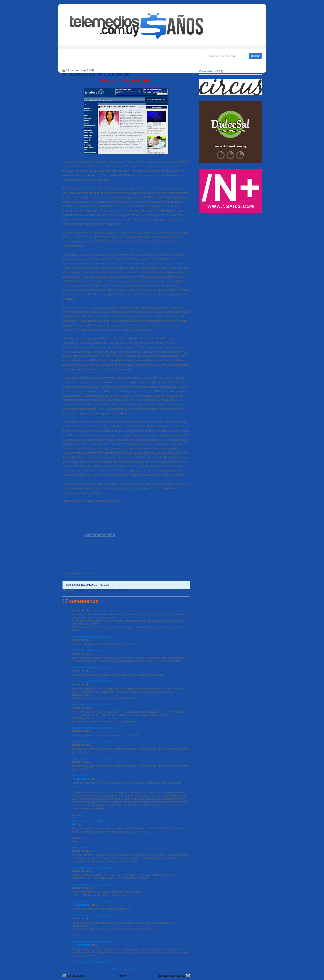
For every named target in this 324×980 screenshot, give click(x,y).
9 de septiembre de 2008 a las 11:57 (92, 650)
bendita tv (82, 590)
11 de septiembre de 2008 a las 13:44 (93, 868)
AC (74, 824)
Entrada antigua (76, 976)
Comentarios (207, 71)
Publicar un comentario (126, 969)
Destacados (80, 57)
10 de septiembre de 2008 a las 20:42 (93, 847)
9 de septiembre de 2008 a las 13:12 (92, 681)
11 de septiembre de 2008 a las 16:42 (93, 885)
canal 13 (95, 590)
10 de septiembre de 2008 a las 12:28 (93, 728)
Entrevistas (117, 57)
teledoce (122, 590)
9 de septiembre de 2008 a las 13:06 (92, 667)
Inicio (122, 976)
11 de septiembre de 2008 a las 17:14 (93, 901)
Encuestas (164, 57)
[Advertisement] (231, 245)
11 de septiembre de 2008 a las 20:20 (93, 942)
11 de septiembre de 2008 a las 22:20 (93, 962)
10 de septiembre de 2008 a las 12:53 (93, 742)
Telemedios (190, 57)
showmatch (108, 590)
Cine (146, 57)
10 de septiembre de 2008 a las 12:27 (93, 704)
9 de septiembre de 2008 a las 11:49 (92, 637)
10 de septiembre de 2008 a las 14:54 (93, 758)
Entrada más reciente (172, 976)
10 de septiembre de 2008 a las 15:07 (93, 821)
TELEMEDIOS (81, 779)
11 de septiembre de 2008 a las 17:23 (93, 915)
